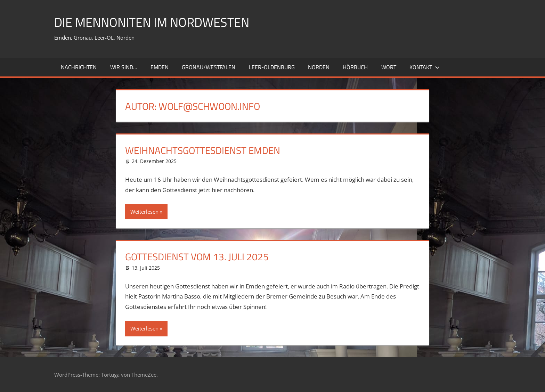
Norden (319, 67)
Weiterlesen (144, 212)
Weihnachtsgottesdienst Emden (203, 150)
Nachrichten (79, 67)
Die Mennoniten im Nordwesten (152, 22)
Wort (389, 67)
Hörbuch (355, 67)
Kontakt (425, 67)
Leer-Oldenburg (272, 67)
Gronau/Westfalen (209, 67)
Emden (160, 67)
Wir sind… (124, 67)
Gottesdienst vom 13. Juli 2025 (197, 257)
